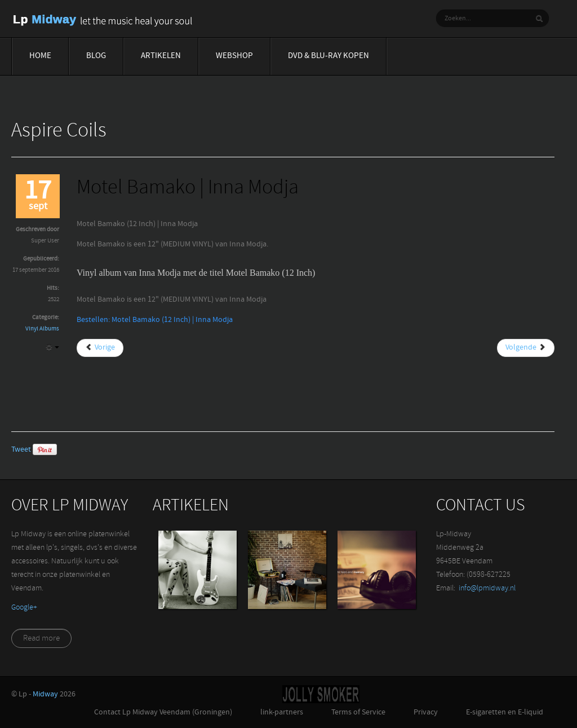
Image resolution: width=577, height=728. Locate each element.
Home (40, 56)
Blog (96, 56)
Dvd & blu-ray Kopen (329, 56)
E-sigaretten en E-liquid (505, 712)
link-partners (282, 712)
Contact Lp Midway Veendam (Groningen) (163, 712)
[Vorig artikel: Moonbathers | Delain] (100, 348)
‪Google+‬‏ (24, 608)
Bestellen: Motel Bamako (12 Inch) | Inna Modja (155, 320)
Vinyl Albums (42, 329)
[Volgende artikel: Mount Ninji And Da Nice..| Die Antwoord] (526, 348)
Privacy (426, 712)
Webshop (234, 56)
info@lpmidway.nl (487, 588)
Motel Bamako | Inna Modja (188, 189)
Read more (41, 639)
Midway (45, 694)
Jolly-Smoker (321, 694)
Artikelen (161, 56)
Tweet (21, 450)
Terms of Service (358, 712)
